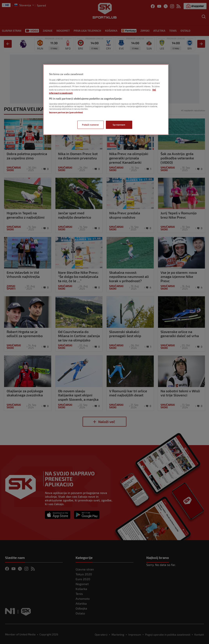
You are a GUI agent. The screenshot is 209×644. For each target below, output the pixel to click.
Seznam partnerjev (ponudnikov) (66, 112)
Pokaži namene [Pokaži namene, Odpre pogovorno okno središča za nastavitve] (90, 125)
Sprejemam (119, 125)
